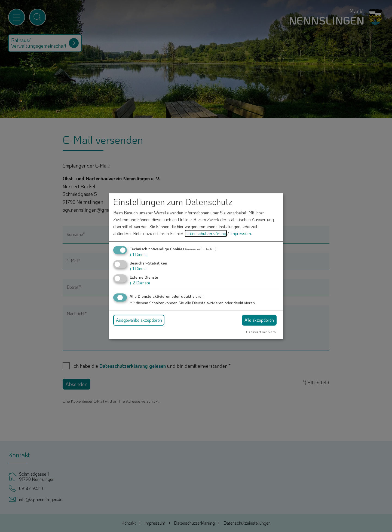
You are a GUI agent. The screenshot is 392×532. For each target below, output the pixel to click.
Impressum (241, 234)
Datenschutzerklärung (206, 234)
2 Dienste (140, 283)
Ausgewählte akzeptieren (139, 320)
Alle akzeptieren (259, 320)
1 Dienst (138, 254)
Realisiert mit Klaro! (261, 332)
